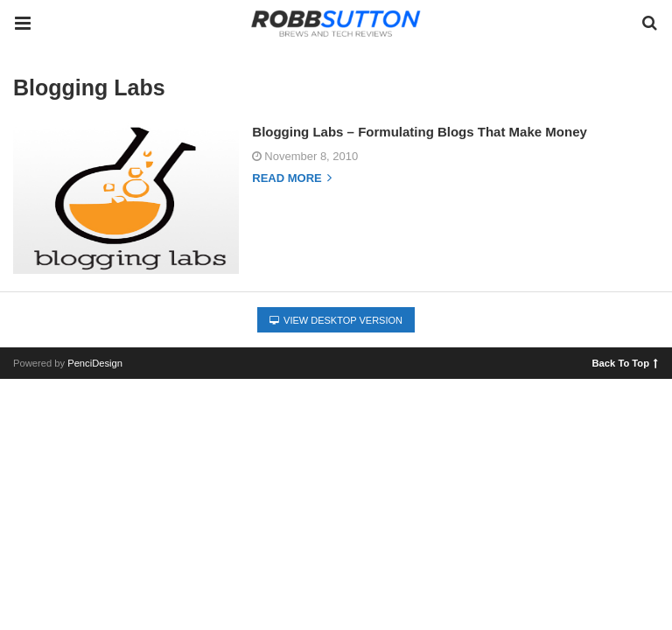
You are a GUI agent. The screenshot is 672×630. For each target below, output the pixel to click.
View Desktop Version (336, 320)
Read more (292, 178)
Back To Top (625, 362)
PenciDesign (95, 363)
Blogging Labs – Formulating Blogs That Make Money (420, 132)
